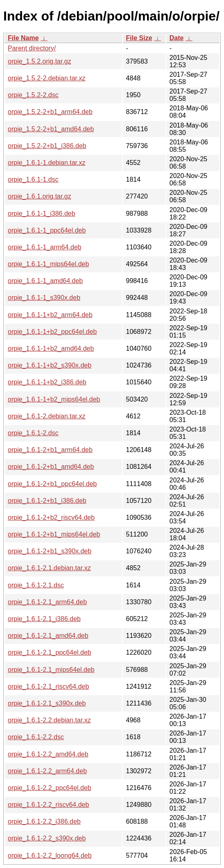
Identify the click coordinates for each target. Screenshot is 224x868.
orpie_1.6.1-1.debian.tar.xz (46, 163)
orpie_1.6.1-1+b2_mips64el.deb (54, 399)
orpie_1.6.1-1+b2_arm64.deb (50, 315)
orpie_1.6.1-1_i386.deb (42, 214)
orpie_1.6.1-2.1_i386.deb (44, 619)
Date (177, 38)
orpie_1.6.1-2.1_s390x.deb (47, 703)
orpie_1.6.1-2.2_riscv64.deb (48, 805)
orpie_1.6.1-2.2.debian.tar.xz (49, 720)
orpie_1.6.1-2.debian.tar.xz (46, 416)
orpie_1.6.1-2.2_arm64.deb (47, 771)
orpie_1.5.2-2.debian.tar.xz (46, 78)
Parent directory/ (32, 48)
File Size (139, 38)
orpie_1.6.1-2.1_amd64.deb (48, 636)
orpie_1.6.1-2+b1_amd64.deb (51, 467)
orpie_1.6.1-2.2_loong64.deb (50, 855)
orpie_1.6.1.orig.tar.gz (40, 196)
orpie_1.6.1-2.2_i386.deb (44, 821)
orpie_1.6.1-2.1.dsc (36, 585)
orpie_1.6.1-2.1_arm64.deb (47, 602)
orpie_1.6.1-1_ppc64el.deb (47, 230)
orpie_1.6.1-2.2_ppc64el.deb (50, 788)
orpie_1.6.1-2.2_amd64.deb (48, 754)
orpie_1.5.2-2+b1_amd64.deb (51, 129)
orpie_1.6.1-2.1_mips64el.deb (51, 670)
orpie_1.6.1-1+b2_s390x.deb (50, 365)
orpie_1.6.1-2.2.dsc (36, 737)
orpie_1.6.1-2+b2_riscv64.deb (51, 517)
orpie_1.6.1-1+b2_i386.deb (47, 382)
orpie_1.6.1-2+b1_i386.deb (47, 501)
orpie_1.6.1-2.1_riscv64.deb (48, 686)
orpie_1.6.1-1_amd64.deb (45, 281)
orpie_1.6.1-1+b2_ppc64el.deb (52, 332)
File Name (23, 38)
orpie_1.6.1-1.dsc (33, 179)
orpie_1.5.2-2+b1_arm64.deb (50, 112)
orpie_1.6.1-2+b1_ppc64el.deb (52, 484)
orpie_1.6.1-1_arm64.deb (45, 247)
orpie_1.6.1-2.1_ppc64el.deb (50, 652)
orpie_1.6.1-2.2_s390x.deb (47, 838)
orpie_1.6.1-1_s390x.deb (44, 298)
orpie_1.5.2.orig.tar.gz (40, 61)
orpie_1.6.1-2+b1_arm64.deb (50, 450)
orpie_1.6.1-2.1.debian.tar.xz (49, 568)
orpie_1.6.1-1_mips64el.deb (48, 264)
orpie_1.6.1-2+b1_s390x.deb (50, 551)
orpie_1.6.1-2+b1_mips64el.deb (54, 534)
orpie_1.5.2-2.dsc (33, 95)
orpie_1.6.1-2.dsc (33, 433)
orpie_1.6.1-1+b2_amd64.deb (51, 348)
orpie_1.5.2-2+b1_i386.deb (47, 146)
